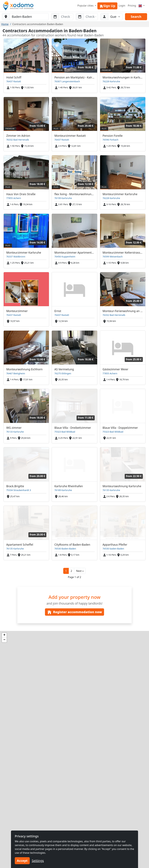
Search (136, 17)
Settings (38, 861)
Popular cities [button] (86, 6)
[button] (80, 571)
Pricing (132, 6)
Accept (22, 861)
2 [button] (71, 571)
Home (5, 24)
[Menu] (142, 6)
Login (122, 6)
